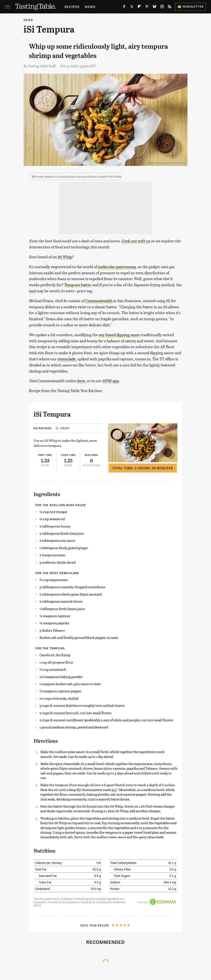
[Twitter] (132, 7)
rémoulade (67, 359)
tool (32, 291)
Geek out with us (136, 241)
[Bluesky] (154, 7)
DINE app (111, 381)
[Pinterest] (147, 7)
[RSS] (170, 7)
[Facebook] (124, 7)
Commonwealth (99, 301)
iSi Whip (65, 257)
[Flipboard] (139, 7)
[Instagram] (162, 7)
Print (63, 428)
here (81, 381)
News (90, 7)
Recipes (72, 7)
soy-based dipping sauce (119, 335)
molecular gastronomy (117, 267)
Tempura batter (78, 285)
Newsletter (191, 6)
